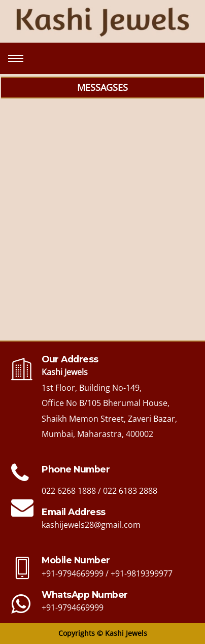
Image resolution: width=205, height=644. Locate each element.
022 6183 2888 (130, 491)
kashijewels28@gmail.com (91, 525)
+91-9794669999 (73, 573)
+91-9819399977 (142, 573)
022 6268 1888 (69, 491)
